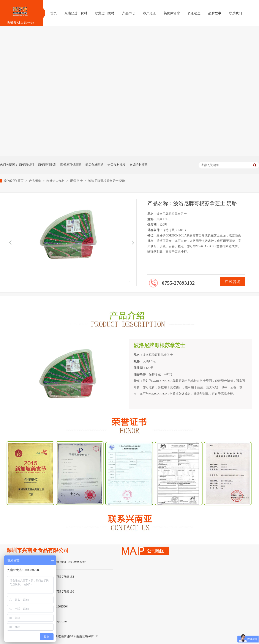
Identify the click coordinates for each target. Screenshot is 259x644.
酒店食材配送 (94, 165)
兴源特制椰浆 (139, 165)
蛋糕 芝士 (77, 181)
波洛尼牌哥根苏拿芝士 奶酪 (107, 181)
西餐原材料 (27, 165)
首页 (21, 181)
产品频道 (35, 181)
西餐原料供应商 (71, 165)
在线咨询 (232, 282)
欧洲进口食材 (56, 181)
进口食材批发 (117, 165)
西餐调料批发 (47, 165)
